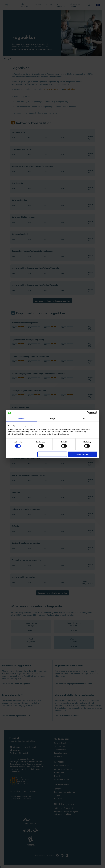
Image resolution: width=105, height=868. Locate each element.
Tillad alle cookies (82, 454)
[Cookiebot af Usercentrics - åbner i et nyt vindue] (88, 413)
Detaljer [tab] (52, 419)
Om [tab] (83, 419)
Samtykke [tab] (22, 419)
